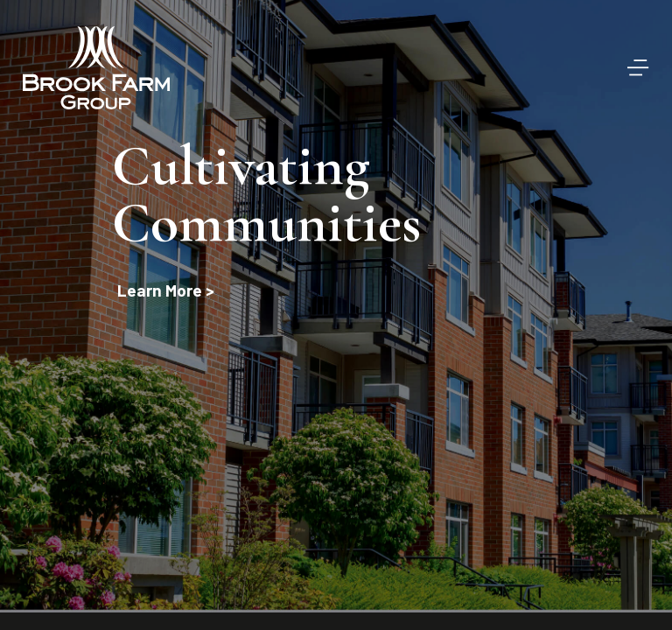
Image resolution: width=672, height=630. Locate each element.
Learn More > (166, 290)
